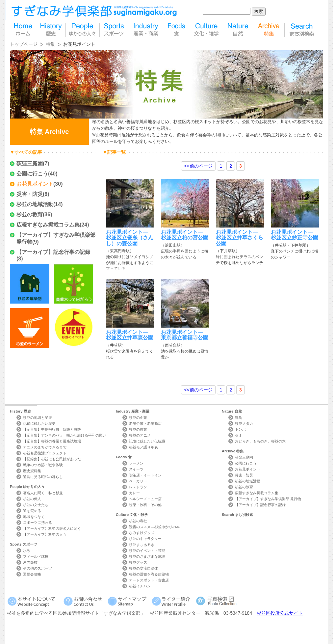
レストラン (138, 487)
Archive (233, 451)
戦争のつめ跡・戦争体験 (43, 465)
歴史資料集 (32, 471)
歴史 (51, 30)
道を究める (32, 511)
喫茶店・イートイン (145, 475)
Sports (24, 544)
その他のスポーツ (38, 568)
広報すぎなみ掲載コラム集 (48, 225)
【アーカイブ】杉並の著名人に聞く (52, 528)
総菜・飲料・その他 (145, 505)
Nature (232, 411)
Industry (133, 411)
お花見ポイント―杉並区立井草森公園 (130, 335)
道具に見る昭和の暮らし (43, 477)
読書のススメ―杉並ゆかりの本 (154, 527)
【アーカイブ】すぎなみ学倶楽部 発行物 (268, 499)
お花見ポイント (35, 184)
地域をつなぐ (34, 517)
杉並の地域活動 (35, 204)
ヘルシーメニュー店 (145, 499)
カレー (134, 493)
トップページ (24, 44)
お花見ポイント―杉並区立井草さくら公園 (240, 238)
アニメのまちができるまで (45, 447)
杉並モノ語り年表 (143, 447)
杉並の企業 (138, 417)
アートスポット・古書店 (149, 580)
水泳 (27, 550)
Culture (132, 515)
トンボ (240, 429)
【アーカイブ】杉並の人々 (45, 534)
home (23, 30)
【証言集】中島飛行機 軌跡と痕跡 (52, 429)
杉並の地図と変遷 (38, 417)
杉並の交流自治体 (143, 568)
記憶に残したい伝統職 (147, 441)
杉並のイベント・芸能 (147, 550)
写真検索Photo (217, 601)
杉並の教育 (30, 215)
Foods (124, 457)
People (27, 487)
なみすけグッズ (142, 533)
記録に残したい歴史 (39, 423)
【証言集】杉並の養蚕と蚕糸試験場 (52, 441)
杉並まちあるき (142, 545)
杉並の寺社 (138, 521)
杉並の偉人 (32, 499)
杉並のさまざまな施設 (147, 556)
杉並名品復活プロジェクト (45, 453)
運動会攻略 (32, 574)
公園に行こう (32, 174)
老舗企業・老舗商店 (145, 423)
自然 (238, 30)
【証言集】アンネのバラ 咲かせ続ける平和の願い (65, 435)
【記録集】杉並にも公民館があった (52, 459)
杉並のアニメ (140, 435)
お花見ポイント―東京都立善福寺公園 (185, 335)
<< (198, 166)
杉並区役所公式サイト (280, 613)
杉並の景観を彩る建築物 (149, 574)
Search (237, 515)
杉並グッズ (138, 562)
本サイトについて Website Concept (34, 601)
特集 (269, 30)
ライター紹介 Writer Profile (172, 601)
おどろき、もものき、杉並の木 (260, 441)
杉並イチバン (140, 586)
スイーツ (136, 469)
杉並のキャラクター (145, 539)
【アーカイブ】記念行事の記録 (53, 252)
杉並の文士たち (36, 505)
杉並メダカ (244, 423)
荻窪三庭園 (30, 163)
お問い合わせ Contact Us (84, 601)
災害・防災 (30, 194)
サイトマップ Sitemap (128, 601)
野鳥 (239, 417)
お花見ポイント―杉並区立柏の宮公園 (185, 235)
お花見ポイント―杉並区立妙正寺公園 (295, 235)
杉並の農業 (138, 429)
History (20, 411)
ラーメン (136, 463)
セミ (239, 435)
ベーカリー (138, 481)
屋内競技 (30, 562)
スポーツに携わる (38, 523)
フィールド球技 (36, 556)
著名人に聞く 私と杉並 (43, 493)
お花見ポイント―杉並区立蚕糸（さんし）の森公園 (130, 238)
